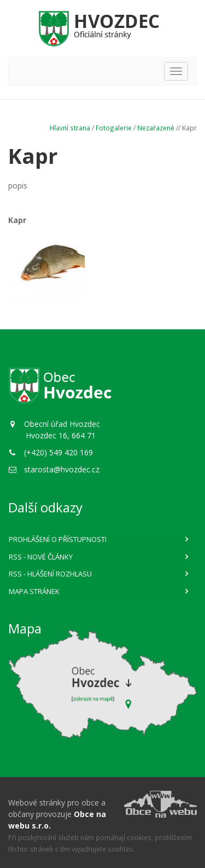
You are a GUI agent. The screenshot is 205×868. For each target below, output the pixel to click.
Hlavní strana (70, 128)
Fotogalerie (114, 128)
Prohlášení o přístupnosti (58, 539)
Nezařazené (156, 128)
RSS (41, 557)
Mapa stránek (34, 591)
